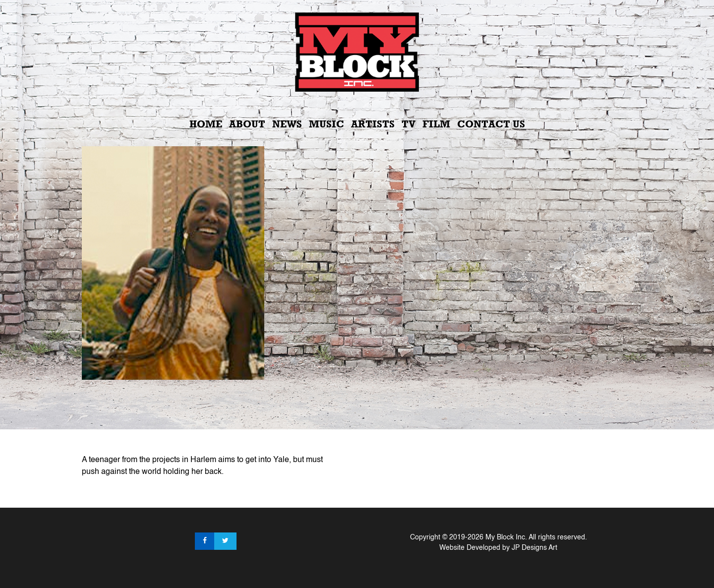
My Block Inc (505, 537)
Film (436, 124)
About (247, 124)
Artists (373, 124)
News (287, 124)
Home (206, 124)
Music (327, 124)
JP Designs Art (535, 548)
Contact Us (491, 124)
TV (409, 124)
